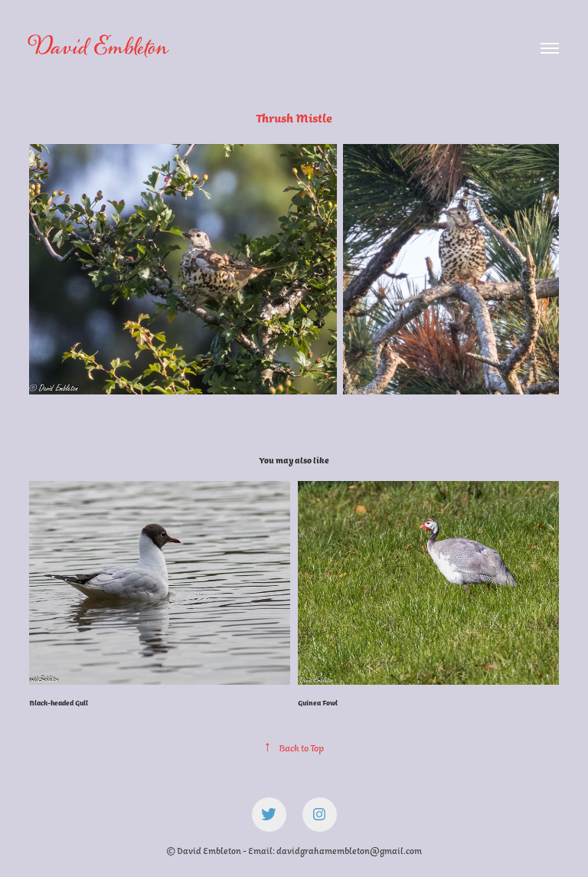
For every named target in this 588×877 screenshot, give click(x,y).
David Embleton (98, 47)
